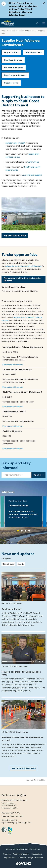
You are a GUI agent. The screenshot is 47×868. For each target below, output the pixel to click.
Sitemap (7, 854)
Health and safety (13, 60)
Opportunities (11, 52)
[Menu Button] (44, 23)
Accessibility (37, 854)
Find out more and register (23, 516)
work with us (33, 162)
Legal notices (10, 858)
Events (21, 564)
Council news (8, 564)
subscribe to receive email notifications (23, 266)
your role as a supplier (32, 175)
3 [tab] (25, 531)
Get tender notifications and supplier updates (23, 279)
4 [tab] (29, 531)
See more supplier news (24, 768)
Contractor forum (18, 506)
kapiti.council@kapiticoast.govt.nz (16, 823)
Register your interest (15, 75)
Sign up (38, 475)
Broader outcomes (14, 68)
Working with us (34, 52)
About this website (21, 854)
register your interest (15, 143)
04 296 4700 (14, 813)
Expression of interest (13, 365)
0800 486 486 (16, 816)
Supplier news (11, 83)
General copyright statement (31, 858)
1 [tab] (18, 531)
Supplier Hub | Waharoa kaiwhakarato (21, 43)
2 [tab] (22, 531)
